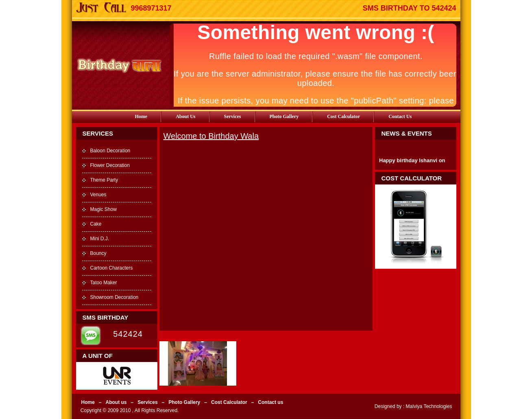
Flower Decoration (110, 165)
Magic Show (104, 209)
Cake (96, 224)
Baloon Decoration (110, 151)
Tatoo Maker (104, 283)
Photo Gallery (284, 116)
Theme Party (104, 180)
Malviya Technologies (428, 406)
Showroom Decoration (114, 297)
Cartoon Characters (112, 268)
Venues (98, 195)
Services (233, 116)
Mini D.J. (100, 239)
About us (185, 116)
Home (141, 116)
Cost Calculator (343, 116)
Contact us (400, 116)
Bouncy (98, 253)
